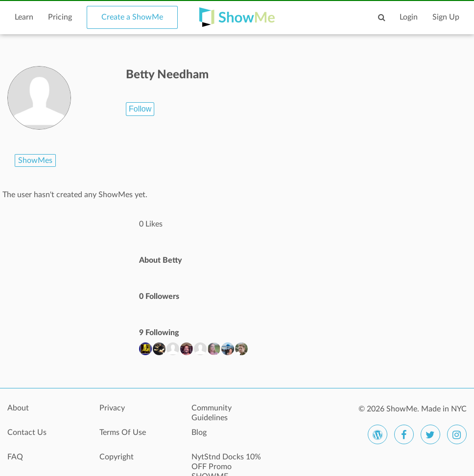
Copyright (117, 457)
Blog (199, 432)
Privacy (112, 408)
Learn (24, 17)
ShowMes (35, 160)
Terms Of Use (123, 432)
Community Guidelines (212, 413)
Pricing (60, 17)
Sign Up (446, 17)
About (18, 408)
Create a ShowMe (132, 17)
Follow (140, 109)
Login (409, 17)
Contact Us (27, 432)
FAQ (15, 457)
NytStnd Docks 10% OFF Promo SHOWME (226, 462)
